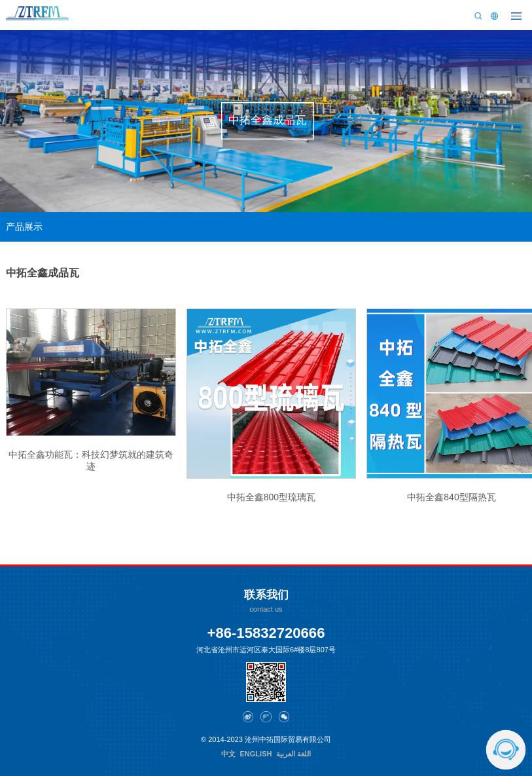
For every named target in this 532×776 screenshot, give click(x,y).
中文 (228, 754)
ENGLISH (256, 754)
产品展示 (24, 227)
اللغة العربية (293, 754)
